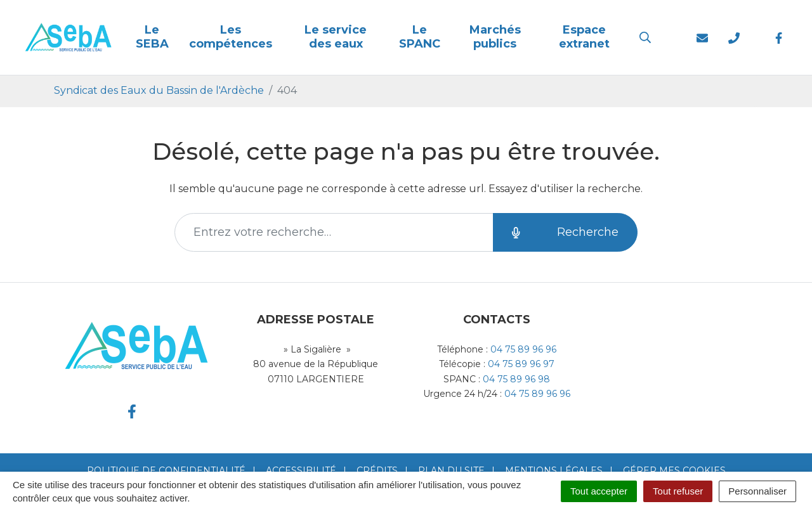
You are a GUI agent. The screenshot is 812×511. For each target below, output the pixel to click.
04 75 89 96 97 (521, 364)
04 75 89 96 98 (516, 379)
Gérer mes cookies (674, 470)
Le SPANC (420, 37)
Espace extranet (584, 37)
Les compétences (231, 37)
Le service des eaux (336, 37)
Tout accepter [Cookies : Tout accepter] (599, 491)
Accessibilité (301, 470)
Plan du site (451, 470)
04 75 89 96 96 (523, 349)
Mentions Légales (554, 470)
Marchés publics (495, 37)
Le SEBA (152, 37)
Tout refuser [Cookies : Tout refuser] (678, 491)
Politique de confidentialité (166, 470)
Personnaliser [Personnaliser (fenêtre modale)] (757, 491)
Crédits (377, 470)
